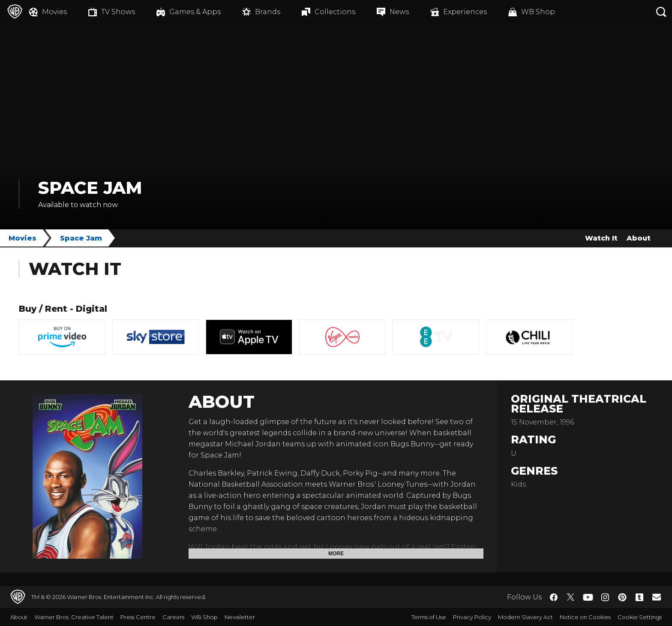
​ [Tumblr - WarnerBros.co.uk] (639, 597)
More (336, 554)
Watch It (601, 238)
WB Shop (204, 617)
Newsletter (240, 617)
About (639, 238)
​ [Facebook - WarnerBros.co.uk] (554, 597)
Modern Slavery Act (525, 617)
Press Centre (138, 617)
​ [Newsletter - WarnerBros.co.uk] (657, 597)
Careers (173, 617)
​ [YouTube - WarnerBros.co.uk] (588, 597)
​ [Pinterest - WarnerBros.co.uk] (622, 597)
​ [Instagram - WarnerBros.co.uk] (605, 597)
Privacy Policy (472, 617)
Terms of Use (429, 617)
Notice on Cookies (585, 617)
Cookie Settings (640, 617)
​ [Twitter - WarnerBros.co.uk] (571, 597)
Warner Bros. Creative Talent (74, 617)
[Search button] (661, 12)
